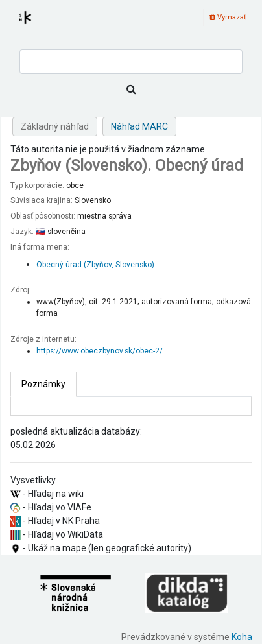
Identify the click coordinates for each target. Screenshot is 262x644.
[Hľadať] (131, 89)
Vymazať (228, 17)
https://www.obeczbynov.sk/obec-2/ (100, 351)
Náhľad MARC (139, 126)
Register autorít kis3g (37, 25)
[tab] (43, 384)
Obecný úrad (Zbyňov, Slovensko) (95, 265)
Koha (242, 637)
